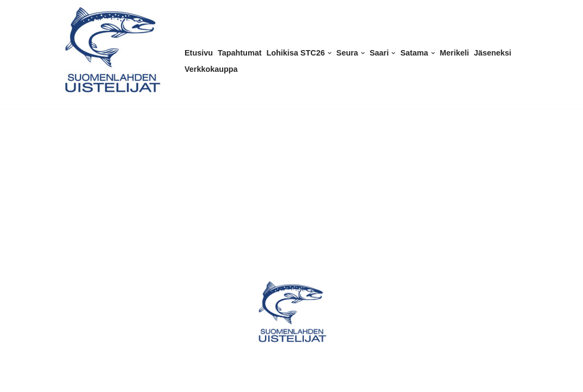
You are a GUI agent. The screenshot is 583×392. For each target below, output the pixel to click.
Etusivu (199, 53)
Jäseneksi (492, 53)
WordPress (81, 379)
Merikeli (455, 53)
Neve (18, 379)
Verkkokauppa (211, 69)
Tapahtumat (240, 53)
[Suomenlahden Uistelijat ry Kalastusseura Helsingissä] (112, 50)
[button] (330, 53)
